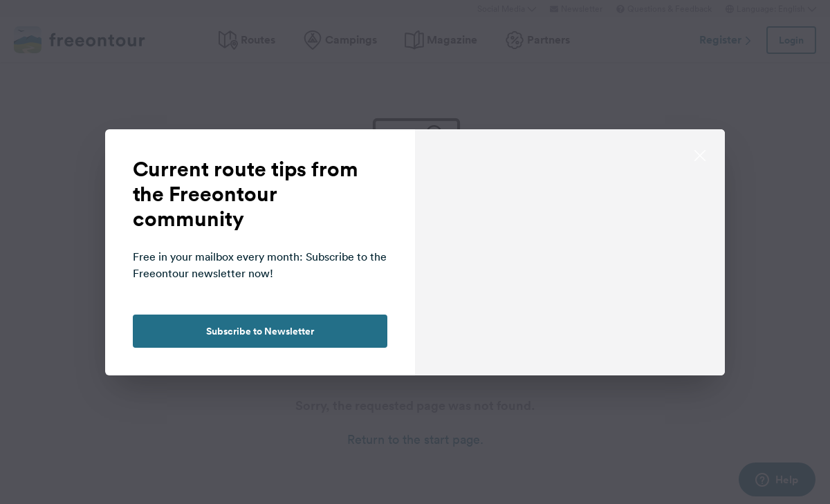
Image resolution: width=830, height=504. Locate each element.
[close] (700, 154)
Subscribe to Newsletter (260, 331)
